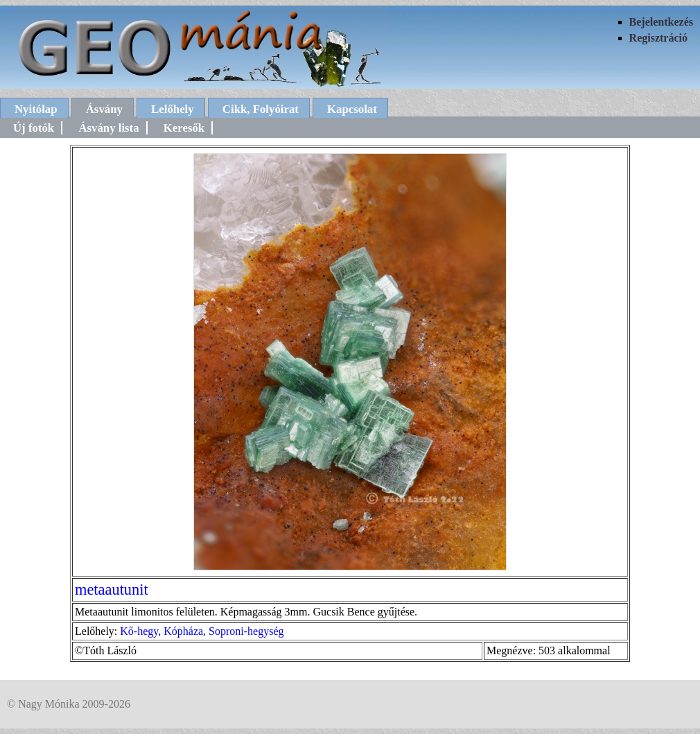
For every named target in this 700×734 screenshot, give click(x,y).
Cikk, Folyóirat (261, 109)
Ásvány (104, 109)
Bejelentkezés (661, 22)
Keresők (184, 128)
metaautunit (112, 589)
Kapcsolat (352, 109)
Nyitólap (36, 109)
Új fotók (34, 128)
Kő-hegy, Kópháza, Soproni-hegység (202, 631)
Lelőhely (173, 109)
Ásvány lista (108, 128)
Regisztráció (658, 38)
